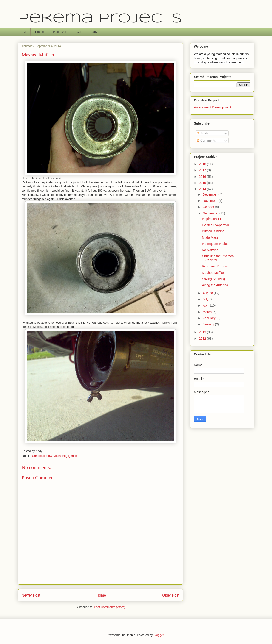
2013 (203, 332)
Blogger (159, 635)
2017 (203, 170)
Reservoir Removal (216, 266)
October (209, 207)
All (24, 32)
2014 (203, 189)
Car (79, 32)
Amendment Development (212, 107)
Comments (206, 140)
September (211, 213)
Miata (57, 456)
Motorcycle (60, 32)
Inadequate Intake (215, 244)
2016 (203, 177)
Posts (203, 133)
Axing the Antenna (215, 285)
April (206, 305)
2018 (203, 164)
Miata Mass (210, 237)
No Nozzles (210, 250)
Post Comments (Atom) (109, 607)
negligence (70, 456)
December (210, 194)
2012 (203, 339)
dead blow (45, 456)
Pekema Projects (100, 19)
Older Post (171, 595)
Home (101, 595)
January (209, 324)
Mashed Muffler (213, 273)
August (208, 293)
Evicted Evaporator (215, 225)
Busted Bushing (213, 231)
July (206, 299)
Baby (94, 32)
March (208, 312)
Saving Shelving (213, 279)
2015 (203, 183)
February (210, 318)
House (40, 32)
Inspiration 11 (212, 219)
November (210, 201)
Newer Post (31, 595)
